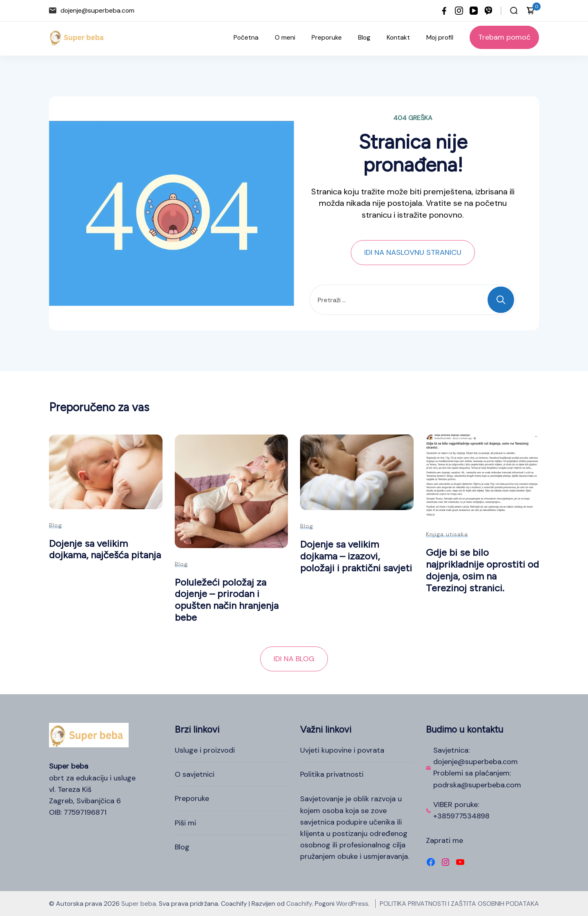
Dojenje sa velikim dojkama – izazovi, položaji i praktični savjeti (356, 556)
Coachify (299, 904)
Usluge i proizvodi (205, 750)
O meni (285, 37)
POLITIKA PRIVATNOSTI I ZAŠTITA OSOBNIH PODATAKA (459, 904)
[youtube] (474, 11)
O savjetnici (195, 774)
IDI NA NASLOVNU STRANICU (413, 252)
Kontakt (398, 37)
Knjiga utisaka (447, 534)
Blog (364, 37)
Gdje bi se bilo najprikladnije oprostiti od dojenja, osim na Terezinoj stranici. (482, 570)
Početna (246, 37)
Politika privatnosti (332, 774)
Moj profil (440, 37)
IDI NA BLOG (294, 659)
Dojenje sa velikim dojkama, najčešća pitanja (105, 549)
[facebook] (444, 11)
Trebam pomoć (504, 37)
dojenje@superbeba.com (97, 10)
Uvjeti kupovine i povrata (342, 750)
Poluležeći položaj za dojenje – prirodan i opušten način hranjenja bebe (227, 600)
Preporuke (327, 37)
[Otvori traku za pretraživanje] (514, 11)
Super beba (139, 904)
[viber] (488, 11)
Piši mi (185, 823)
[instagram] (459, 11)
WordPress (352, 904)
